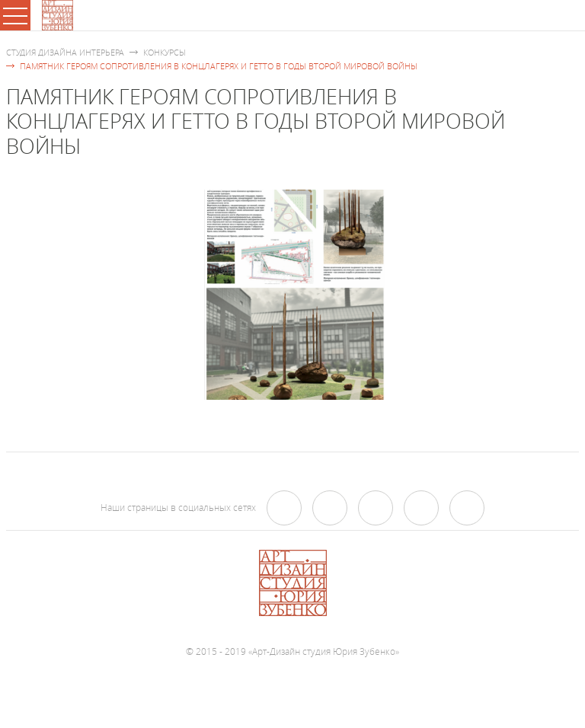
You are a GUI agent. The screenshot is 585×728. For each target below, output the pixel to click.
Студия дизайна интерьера (65, 52)
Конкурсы (165, 52)
